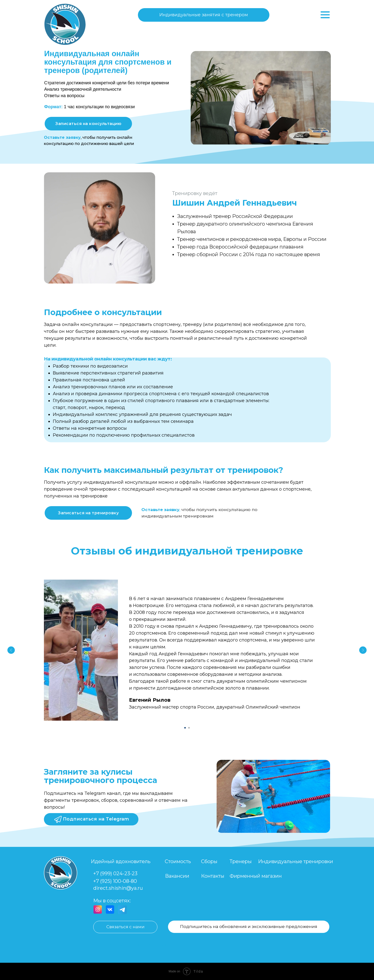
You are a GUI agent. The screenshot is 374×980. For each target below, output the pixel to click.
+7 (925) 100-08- (112, 881)
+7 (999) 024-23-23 (115, 873)
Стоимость (178, 861)
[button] (88, 124)
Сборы (209, 861)
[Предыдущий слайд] (11, 650)
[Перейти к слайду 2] (189, 728)
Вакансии (177, 876)
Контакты (213, 876)
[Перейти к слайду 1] (185, 728)
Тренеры (241, 861)
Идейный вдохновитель (121, 861)
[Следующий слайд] (363, 650)
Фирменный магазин (256, 876)
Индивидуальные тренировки (296, 861)
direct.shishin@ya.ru (118, 888)
